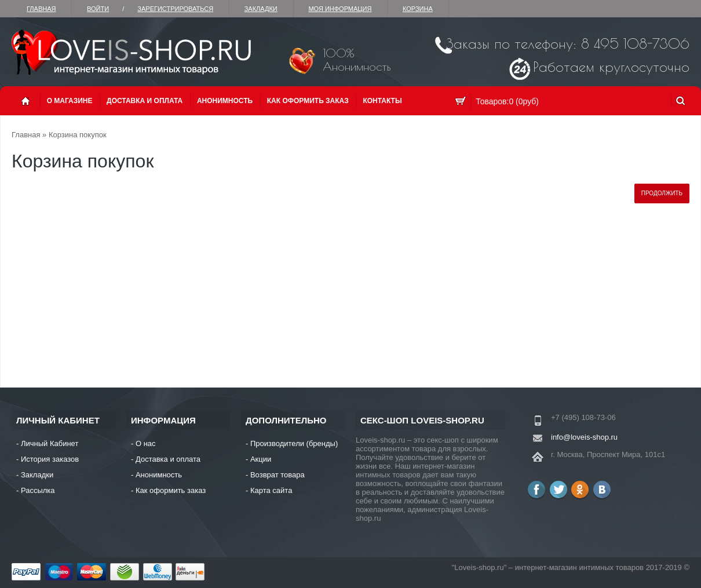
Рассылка (38, 490)
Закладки (261, 9)
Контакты (382, 101)
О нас (146, 443)
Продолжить (662, 193)
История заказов (50, 459)
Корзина (418, 9)
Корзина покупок (78, 135)
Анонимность (225, 101)
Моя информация (340, 9)
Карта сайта (271, 490)
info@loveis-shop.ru (584, 437)
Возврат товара (278, 475)
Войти (98, 9)
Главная (41, 9)
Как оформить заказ (308, 101)
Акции (261, 459)
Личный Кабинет (50, 443)
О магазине (70, 101)
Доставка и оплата (145, 101)
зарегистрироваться (175, 9)
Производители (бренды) (294, 443)
